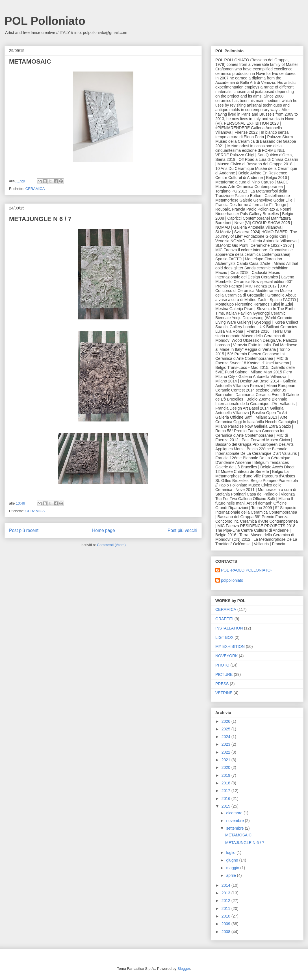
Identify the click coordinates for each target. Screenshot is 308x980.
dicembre (235, 813)
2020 (226, 767)
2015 (226, 806)
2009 (226, 924)
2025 (226, 729)
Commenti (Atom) (111, 545)
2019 (226, 775)
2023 (226, 744)
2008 (226, 932)
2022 (226, 752)
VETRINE (224, 693)
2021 (226, 760)
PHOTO (222, 665)
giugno (233, 860)
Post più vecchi (182, 530)
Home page (104, 530)
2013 (226, 893)
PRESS (222, 684)
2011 (226, 908)
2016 (226, 799)
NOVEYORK (226, 656)
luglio (231, 853)
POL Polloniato (45, 21)
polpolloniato (232, 580)
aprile (231, 875)
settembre (235, 828)
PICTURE (224, 674)
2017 (226, 791)
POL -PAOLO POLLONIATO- (246, 570)
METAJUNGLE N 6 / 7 (40, 219)
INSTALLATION (229, 628)
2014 (226, 885)
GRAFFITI (224, 619)
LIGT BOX (224, 637)
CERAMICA (35, 189)
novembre (235, 821)
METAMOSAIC (30, 61)
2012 (226, 901)
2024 (226, 737)
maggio (233, 868)
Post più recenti (24, 530)
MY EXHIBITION (230, 646)
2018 (226, 783)
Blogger (184, 969)
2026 (226, 721)
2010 (226, 916)
